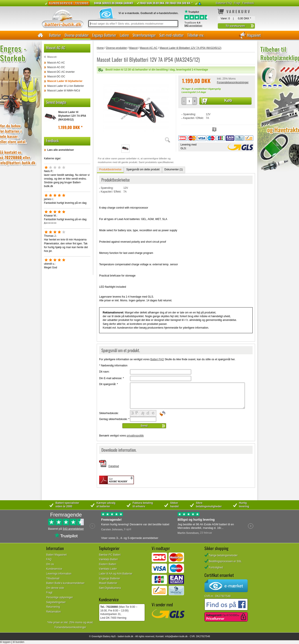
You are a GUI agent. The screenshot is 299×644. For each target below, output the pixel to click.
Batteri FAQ (157, 359)
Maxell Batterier (108, 583)
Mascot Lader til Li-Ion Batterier (66, 86)
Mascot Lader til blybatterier (65, 81)
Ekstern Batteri (108, 564)
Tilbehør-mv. (196, 35)
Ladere (124, 35)
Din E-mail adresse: (112, 378)
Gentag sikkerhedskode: (114, 419)
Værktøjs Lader (108, 569)
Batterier (55, 35)
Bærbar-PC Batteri (110, 555)
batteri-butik (124, 636)
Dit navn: (104, 372)
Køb (228, 100)
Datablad (114, 466)
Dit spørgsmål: (108, 384)
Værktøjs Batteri (108, 559)
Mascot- (52, 57)
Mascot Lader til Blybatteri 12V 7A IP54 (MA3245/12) (72, 116)
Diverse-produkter (77, 35)
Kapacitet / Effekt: (193, 118)
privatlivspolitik (135, 436)
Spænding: (190, 114)
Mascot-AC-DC (56, 67)
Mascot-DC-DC (56, 76)
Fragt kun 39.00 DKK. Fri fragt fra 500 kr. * (166, 3)
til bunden (19, 642)
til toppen (5, 642)
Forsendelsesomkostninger (233, 82)
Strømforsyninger (144, 35)
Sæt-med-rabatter (171, 35)
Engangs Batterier (104, 35)
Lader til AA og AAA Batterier (116, 574)
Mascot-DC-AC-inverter (61, 72)
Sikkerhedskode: (109, 413)
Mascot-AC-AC (56, 63)
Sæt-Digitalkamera (110, 588)
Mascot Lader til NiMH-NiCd (64, 91)
